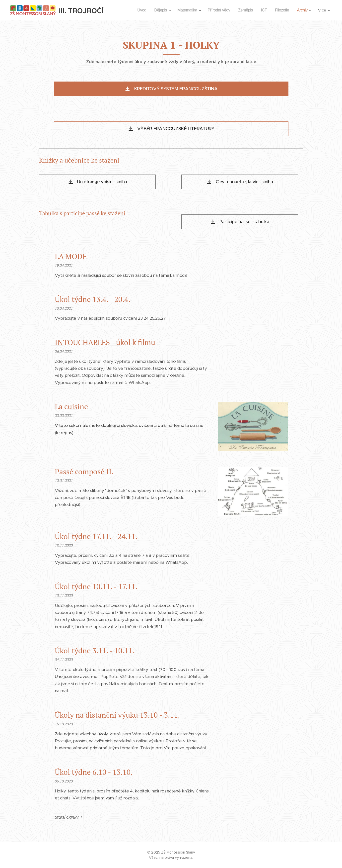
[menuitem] (136, 10)
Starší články (67, 817)
